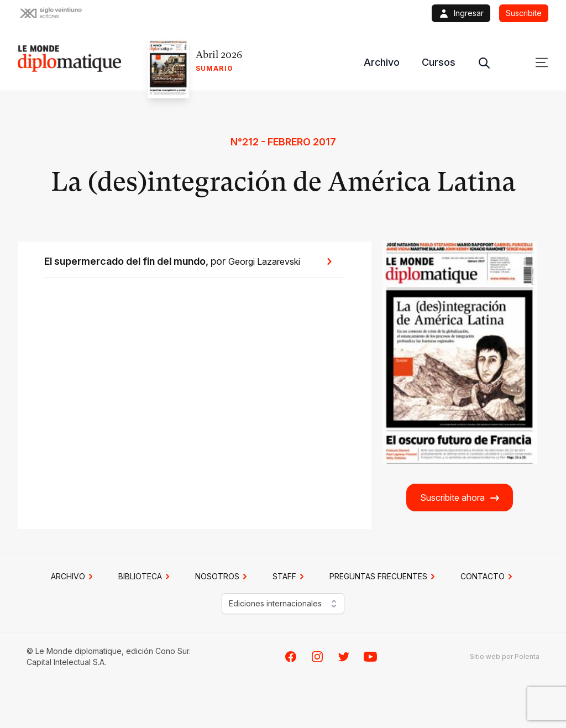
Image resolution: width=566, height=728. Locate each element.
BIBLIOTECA (146, 577)
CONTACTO (488, 577)
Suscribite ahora (460, 498)
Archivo (382, 62)
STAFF (290, 577)
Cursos (439, 62)
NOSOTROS (223, 577)
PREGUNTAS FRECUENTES (384, 577)
